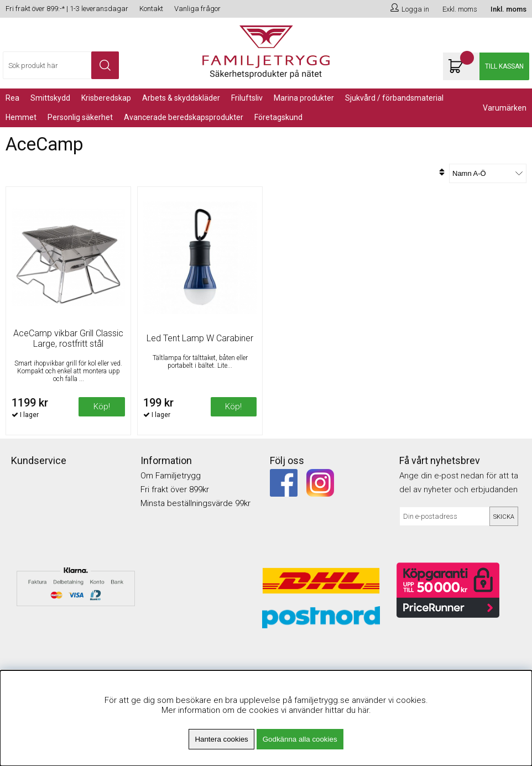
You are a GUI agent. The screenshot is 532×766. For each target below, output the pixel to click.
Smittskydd (50, 98)
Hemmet (21, 117)
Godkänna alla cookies (300, 739)
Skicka (504, 517)
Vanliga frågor (197, 9)
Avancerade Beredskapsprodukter (184, 117)
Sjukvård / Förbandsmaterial (394, 98)
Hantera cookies (221, 739)
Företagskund (278, 117)
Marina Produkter (304, 98)
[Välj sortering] (488, 173)
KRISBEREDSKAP (106, 98)
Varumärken (505, 108)
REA (12, 98)
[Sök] (61, 65)
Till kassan (504, 66)
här (363, 710)
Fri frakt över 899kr (175, 489)
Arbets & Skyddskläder (181, 98)
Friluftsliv (247, 98)
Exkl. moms (460, 9)
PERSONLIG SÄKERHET (80, 117)
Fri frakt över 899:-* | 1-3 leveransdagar (67, 9)
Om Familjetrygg (171, 476)
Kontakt (151, 9)
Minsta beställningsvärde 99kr (195, 503)
